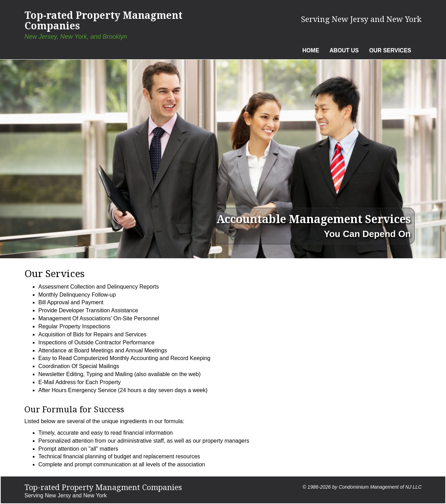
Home (311, 50)
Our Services (390, 50)
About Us (344, 50)
